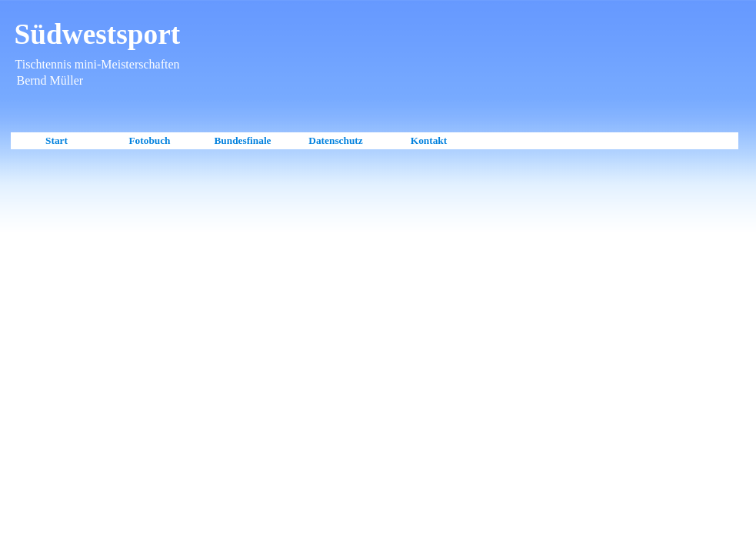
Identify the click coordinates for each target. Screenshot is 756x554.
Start (57, 140)
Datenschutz (335, 140)
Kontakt (429, 140)
